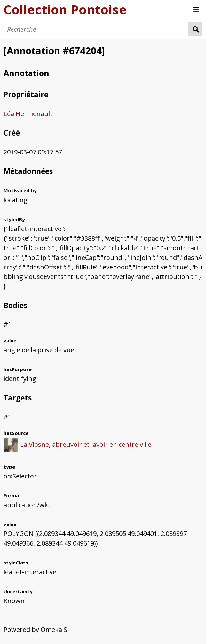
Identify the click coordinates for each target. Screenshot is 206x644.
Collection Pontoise (65, 9)
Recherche (196, 29)
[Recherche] (96, 29)
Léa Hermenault (28, 114)
